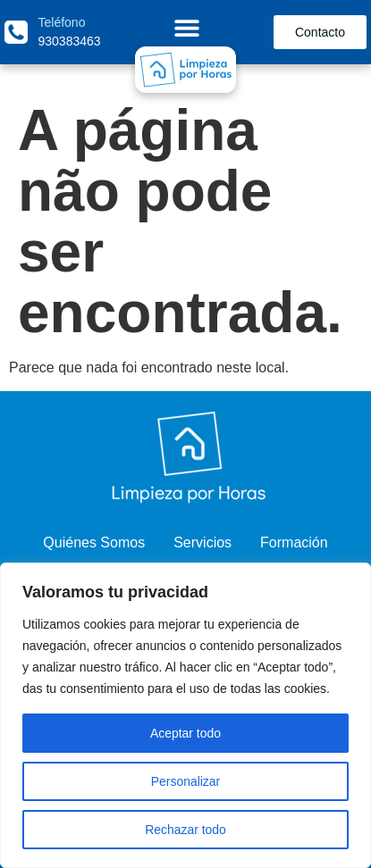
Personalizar (186, 781)
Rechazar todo (185, 830)
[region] (185, 715)
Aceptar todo (185, 733)
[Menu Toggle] (187, 28)
